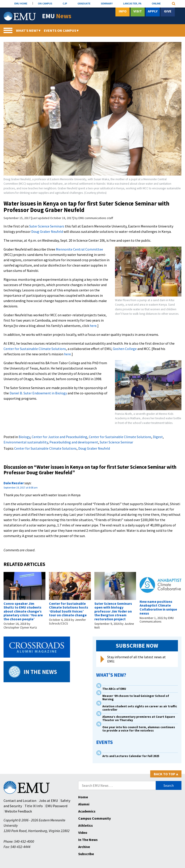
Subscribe (86, 854)
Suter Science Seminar (116, 442)
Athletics (86, 825)
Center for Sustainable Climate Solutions (35, 349)
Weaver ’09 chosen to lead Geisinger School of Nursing (136, 698)
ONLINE (156, 3)
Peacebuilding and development (74, 442)
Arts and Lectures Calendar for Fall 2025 (131, 756)
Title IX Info (34, 806)
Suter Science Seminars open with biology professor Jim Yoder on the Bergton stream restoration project (113, 611)
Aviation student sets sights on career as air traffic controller (140, 708)
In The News (88, 840)
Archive (84, 847)
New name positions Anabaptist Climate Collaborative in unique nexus (158, 607)
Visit (138, 11)
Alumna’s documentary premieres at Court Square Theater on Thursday (139, 718)
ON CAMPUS (45, 3)
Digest (158, 437)
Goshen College (125, 349)
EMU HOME (21, 3)
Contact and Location (20, 801)
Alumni (84, 804)
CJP (65, 3)
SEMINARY (107, 3)
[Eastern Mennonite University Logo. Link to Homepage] (20, 16)
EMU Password (56, 806)
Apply (153, 11)
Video (83, 832)
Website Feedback (18, 811)
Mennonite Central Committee (79, 249)
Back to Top (166, 774)
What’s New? (28, 30)
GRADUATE (84, 3)
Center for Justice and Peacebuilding (59, 437)
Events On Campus (61, 30)
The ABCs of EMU (114, 689)
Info (123, 11)
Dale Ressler (14, 483)
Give (168, 11)
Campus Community (94, 818)
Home (83, 797)
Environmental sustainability (26, 442)
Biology (24, 437)
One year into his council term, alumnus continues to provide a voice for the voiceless (139, 729)
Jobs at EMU (48, 801)
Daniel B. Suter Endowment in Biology (38, 393)
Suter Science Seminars (47, 226)
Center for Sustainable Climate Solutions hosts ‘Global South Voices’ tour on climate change (69, 609)
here (93, 326)
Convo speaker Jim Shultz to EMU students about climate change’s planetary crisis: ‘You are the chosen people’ (23, 611)
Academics (87, 811)
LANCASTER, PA (132, 3)
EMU (57, 16)
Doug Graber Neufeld (47, 231)
